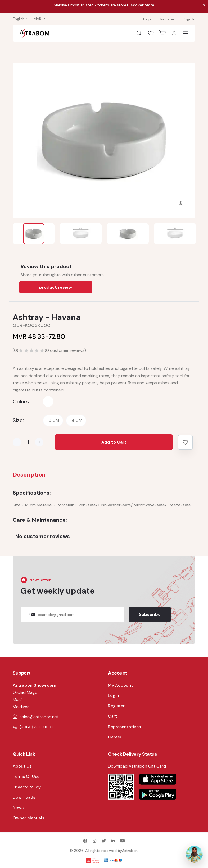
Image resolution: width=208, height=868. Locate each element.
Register (167, 19)
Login (114, 696)
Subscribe (150, 614)
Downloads (24, 797)
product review (56, 287)
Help (147, 19)
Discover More (140, 5)
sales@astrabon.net (39, 717)
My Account (121, 685)
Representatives (124, 727)
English (19, 19)
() (15, 350)
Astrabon (130, 851)
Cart (112, 716)
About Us (22, 766)
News (18, 808)
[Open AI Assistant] (194, 854)
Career (115, 737)
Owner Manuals (28, 818)
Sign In (190, 19)
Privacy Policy (27, 787)
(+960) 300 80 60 (37, 727)
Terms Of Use (26, 776)
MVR (37, 19)
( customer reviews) (65, 350)
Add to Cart (114, 442)
